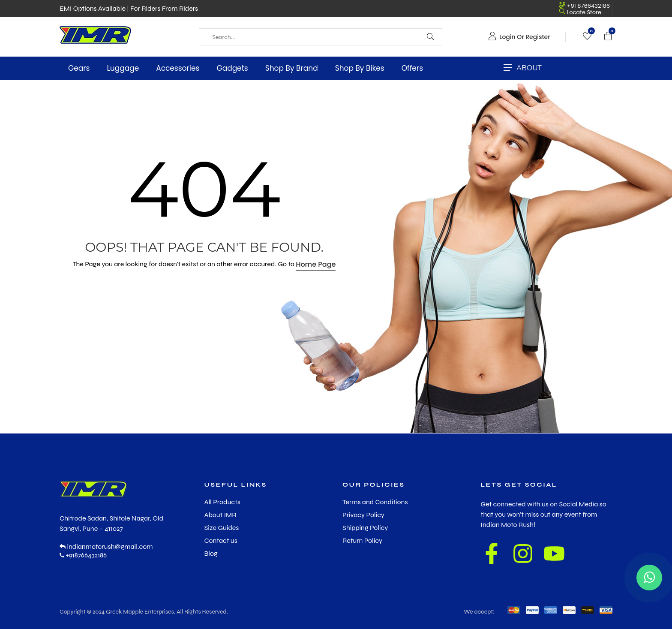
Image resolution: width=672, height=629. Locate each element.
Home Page (316, 264)
